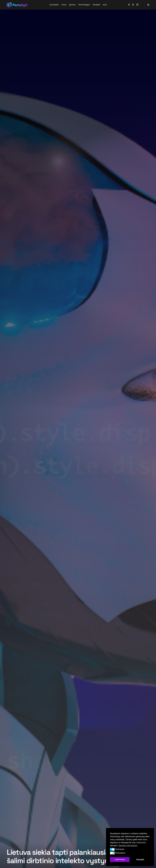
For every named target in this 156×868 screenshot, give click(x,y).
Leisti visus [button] (120, 859)
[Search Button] (148, 5)
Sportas (72, 5)
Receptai (96, 5)
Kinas (64, 5)
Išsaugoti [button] (140, 859)
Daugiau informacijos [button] (128, 846)
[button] (112, 849)
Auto (105, 5)
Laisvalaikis (54, 5)
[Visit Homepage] (17, 5)
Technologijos (84, 5)
